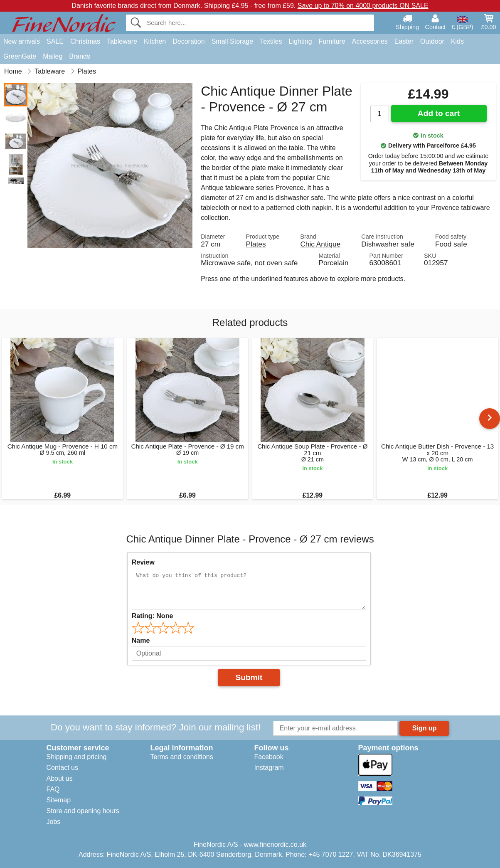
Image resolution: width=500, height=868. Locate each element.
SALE (55, 41)
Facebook (269, 757)
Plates (256, 244)
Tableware (122, 41)
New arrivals (22, 41)
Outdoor (432, 41)
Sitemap (59, 800)
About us (60, 778)
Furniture (332, 41)
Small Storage (233, 41)
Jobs (54, 822)
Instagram (269, 768)
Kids (457, 41)
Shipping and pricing (77, 757)
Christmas (85, 41)
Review (143, 562)
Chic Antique (320, 244)
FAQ (53, 789)
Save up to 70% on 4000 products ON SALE (363, 6)
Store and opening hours (83, 811)
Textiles (271, 41)
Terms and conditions (182, 757)
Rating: (153, 616)
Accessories (370, 41)
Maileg (53, 56)
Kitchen (155, 41)
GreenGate (20, 56)
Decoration (188, 41)
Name (141, 640)
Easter (404, 41)
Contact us (62, 768)
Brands (80, 56)
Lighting (300, 41)
